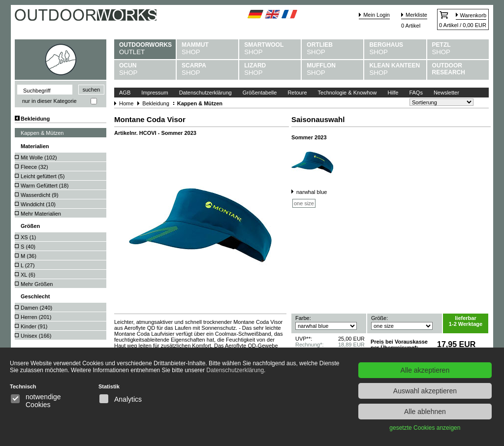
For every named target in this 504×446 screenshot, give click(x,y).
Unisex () (36, 336)
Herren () (36, 317)
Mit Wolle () (39, 158)
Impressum (155, 93)
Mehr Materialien (41, 214)
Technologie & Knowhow (347, 93)
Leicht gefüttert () (43, 176)
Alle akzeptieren (425, 370)
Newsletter (446, 93)
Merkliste (416, 15)
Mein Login (377, 15)
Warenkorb (473, 15)
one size (304, 203)
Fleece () (34, 167)
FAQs (416, 93)
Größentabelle (260, 93)
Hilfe (393, 93)
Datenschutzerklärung (205, 93)
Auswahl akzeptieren (425, 391)
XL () (28, 275)
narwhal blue (312, 192)
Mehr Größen (37, 284)
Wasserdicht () (40, 195)
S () (28, 247)
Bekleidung (35, 119)
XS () (28, 237)
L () (28, 265)
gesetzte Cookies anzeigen (425, 428)
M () (29, 256)
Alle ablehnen (425, 412)
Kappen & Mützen (42, 133)
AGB (125, 93)
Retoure (297, 93)
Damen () (36, 308)
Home (126, 103)
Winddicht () (38, 204)
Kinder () (34, 326)
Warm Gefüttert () (45, 186)
